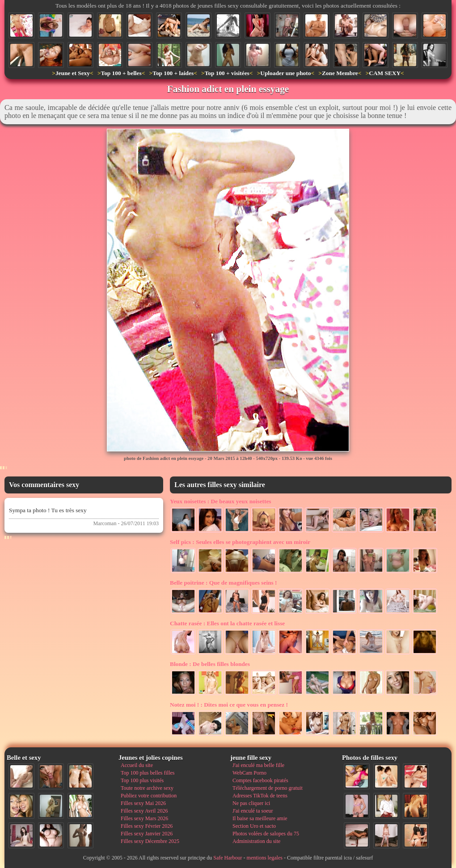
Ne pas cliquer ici (251, 803)
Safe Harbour (228, 858)
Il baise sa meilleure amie (260, 818)
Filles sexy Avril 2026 (144, 811)
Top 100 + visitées (227, 73)
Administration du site (256, 841)
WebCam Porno (249, 773)
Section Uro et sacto (254, 826)
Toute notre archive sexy (147, 788)
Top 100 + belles (121, 73)
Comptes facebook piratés (260, 780)
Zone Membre (340, 73)
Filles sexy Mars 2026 (144, 818)
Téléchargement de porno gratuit (268, 788)
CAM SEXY (385, 73)
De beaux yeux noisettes (221, 501)
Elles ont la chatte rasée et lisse (227, 623)
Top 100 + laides (173, 73)
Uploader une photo (285, 73)
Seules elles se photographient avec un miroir (240, 542)
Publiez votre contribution (149, 796)
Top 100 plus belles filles (148, 773)
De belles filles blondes (210, 664)
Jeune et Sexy (73, 73)
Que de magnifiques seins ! (224, 583)
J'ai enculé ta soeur (253, 811)
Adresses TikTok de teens (260, 796)
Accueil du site (137, 765)
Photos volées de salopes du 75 (266, 834)
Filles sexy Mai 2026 (143, 803)
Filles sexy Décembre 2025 (150, 841)
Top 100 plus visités (142, 780)
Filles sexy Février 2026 (147, 826)
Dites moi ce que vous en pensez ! (229, 705)
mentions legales (265, 858)
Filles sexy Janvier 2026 (147, 834)
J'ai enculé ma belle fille (258, 765)
